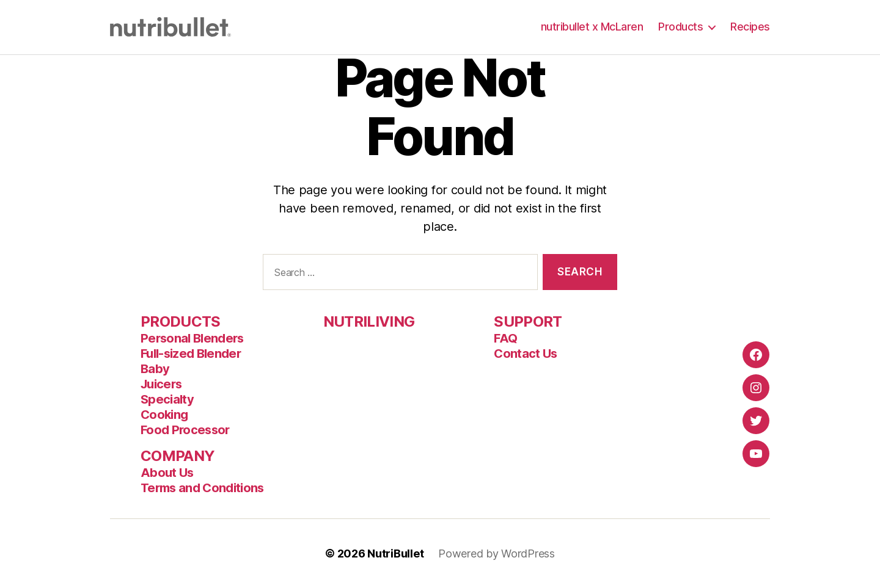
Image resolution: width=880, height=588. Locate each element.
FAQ (505, 338)
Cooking (164, 415)
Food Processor (185, 430)
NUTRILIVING (369, 321)
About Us (167, 473)
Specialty (167, 399)
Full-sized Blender (191, 354)
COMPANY (178, 456)
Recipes (750, 27)
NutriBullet (395, 554)
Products (680, 27)
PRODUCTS (181, 321)
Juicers (161, 384)
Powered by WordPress (497, 554)
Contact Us (525, 354)
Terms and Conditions (202, 488)
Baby (155, 369)
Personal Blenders (192, 338)
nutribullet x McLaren (592, 27)
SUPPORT (528, 321)
